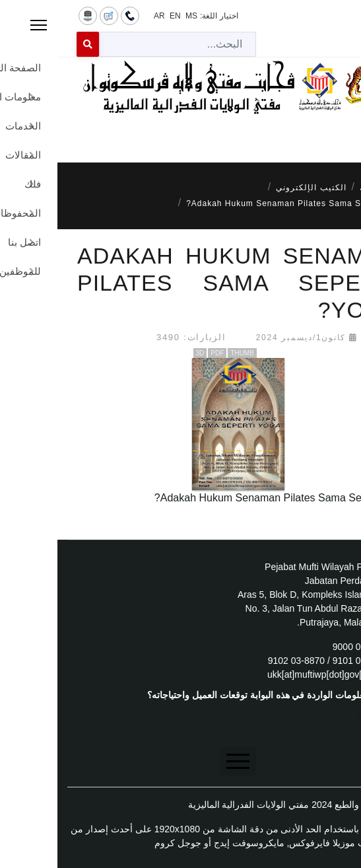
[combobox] (120, 44)
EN (118, 16)
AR (102, 16)
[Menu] (180, 133)
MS (134, 16)
